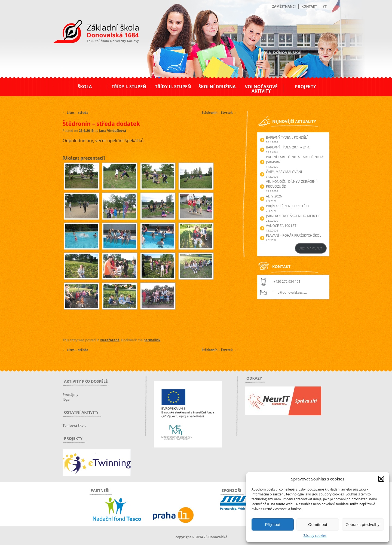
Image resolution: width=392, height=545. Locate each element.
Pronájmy (71, 395)
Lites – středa (76, 113)
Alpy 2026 (274, 196)
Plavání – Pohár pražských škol (294, 235)
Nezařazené (110, 340)
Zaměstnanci (284, 6)
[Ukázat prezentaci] (84, 158)
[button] (381, 479)
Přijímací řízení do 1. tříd (287, 206)
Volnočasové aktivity (261, 89)
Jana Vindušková (113, 131)
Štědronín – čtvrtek (219, 113)
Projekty (305, 87)
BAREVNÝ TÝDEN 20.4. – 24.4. (288, 147)
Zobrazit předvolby (363, 524)
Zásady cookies (315, 536)
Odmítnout (318, 524)
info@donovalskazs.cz (290, 292)
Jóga (66, 399)
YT (325, 6)
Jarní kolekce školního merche (293, 216)
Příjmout (273, 524)
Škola (85, 87)
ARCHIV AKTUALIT (311, 248)
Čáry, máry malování (284, 172)
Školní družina (217, 87)
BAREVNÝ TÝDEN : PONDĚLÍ (287, 137)
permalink (152, 340)
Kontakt (309, 6)
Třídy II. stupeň (173, 87)
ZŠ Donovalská (92, 32)
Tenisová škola (75, 426)
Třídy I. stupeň (129, 87)
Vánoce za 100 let (281, 226)
